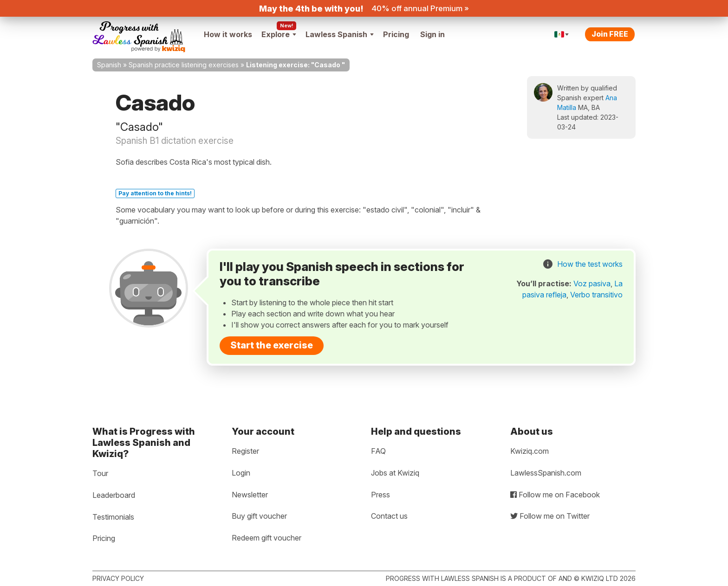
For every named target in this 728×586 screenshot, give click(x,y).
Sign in (432, 34)
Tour (100, 473)
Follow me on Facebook (555, 495)
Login (241, 473)
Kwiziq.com (530, 451)
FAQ (378, 451)
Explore (279, 34)
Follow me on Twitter (550, 516)
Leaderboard (114, 495)
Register (245, 451)
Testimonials (113, 517)
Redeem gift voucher (266, 538)
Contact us (389, 516)
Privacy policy (118, 578)
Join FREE (610, 34)
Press (380, 495)
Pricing (396, 34)
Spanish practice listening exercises (184, 65)
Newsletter (250, 495)
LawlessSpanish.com (546, 473)
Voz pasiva (592, 283)
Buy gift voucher (259, 516)
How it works (228, 34)
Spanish (109, 65)
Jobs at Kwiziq (395, 473)
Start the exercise (272, 345)
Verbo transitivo (596, 295)
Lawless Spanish (340, 34)
